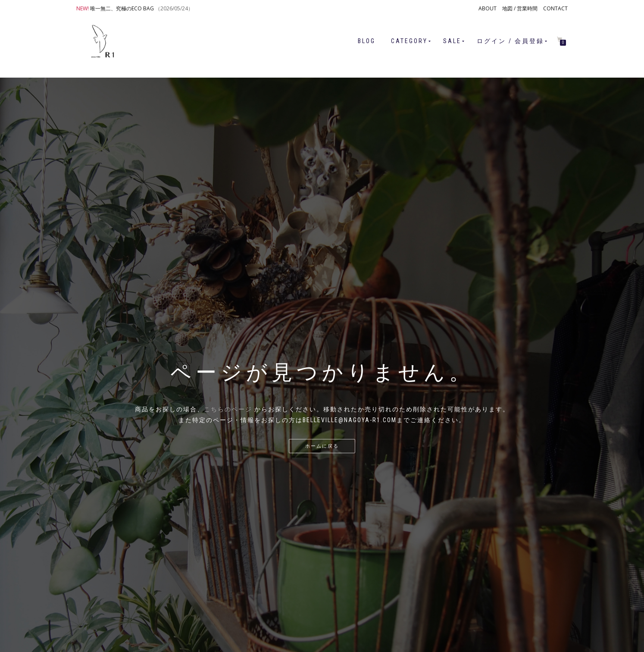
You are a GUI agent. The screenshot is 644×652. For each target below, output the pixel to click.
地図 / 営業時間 (520, 8)
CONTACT (555, 8)
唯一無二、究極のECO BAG (122, 8)
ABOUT (488, 8)
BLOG (367, 41)
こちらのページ (228, 409)
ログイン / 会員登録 (510, 41)
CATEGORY (409, 41)
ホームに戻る (322, 446)
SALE (452, 41)
